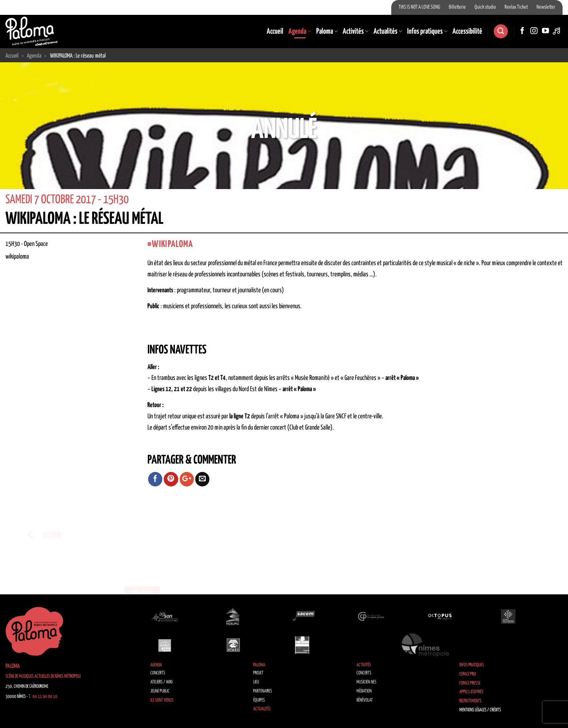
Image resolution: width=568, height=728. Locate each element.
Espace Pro (468, 674)
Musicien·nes (366, 682)
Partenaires (263, 691)
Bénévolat (365, 700)
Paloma (327, 32)
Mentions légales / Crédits (480, 710)
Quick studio (485, 7)
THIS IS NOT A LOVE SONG (419, 7)
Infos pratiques (427, 32)
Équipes (259, 700)
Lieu (256, 682)
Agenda (300, 32)
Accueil (275, 32)
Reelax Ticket (516, 7)
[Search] (501, 31)
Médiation (364, 691)
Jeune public (160, 691)
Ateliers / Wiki (161, 682)
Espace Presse (470, 683)
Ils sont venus (162, 700)
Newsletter (546, 7)
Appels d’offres (471, 692)
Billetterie (457, 7)
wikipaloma (172, 244)
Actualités (388, 32)
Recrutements (470, 701)
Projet (258, 673)
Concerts (158, 673)
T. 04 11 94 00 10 (43, 697)
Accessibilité (467, 32)
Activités (356, 32)
